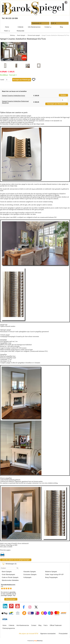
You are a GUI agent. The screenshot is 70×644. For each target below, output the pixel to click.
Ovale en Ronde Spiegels (10, 577)
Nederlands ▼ (37, 23)
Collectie (20, 27)
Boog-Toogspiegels (51, 577)
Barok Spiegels (7, 572)
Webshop (12, 35)
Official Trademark (56, 625)
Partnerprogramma (9, 628)
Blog (61, 27)
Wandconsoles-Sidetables (10, 580)
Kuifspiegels (27, 577)
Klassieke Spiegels (30, 572)
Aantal (2, 80)
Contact (48, 27)
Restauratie (21, 31)
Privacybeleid (63, 634)
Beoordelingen (11, 599)
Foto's (7, 31)
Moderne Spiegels (51, 572)
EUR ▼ (54, 23)
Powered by (35, 641)
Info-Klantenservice (34, 27)
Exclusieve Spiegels (30, 575)
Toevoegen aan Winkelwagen (57, 104)
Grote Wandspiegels (8, 575)
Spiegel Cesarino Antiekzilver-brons (14, 96)
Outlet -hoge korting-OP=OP (54, 575)
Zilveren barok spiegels (34, 35)
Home (7, 27)
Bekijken (63, 95)
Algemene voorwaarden (48, 634)
